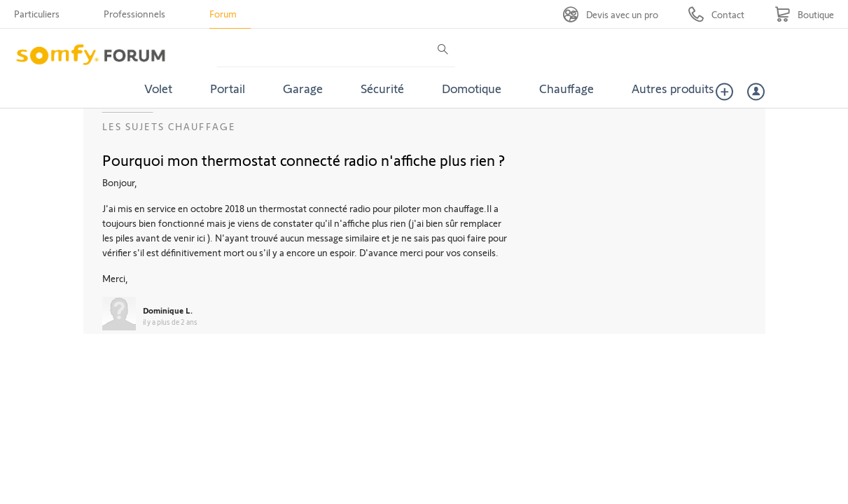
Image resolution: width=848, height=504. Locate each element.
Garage (303, 88)
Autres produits (673, 88)
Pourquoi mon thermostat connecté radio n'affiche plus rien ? (304, 160)
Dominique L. (168, 310)
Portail (228, 88)
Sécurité (382, 88)
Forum (223, 14)
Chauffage (567, 88)
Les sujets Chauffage (169, 126)
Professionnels (134, 14)
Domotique (472, 88)
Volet (158, 88)
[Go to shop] (804, 14)
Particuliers (37, 14)
